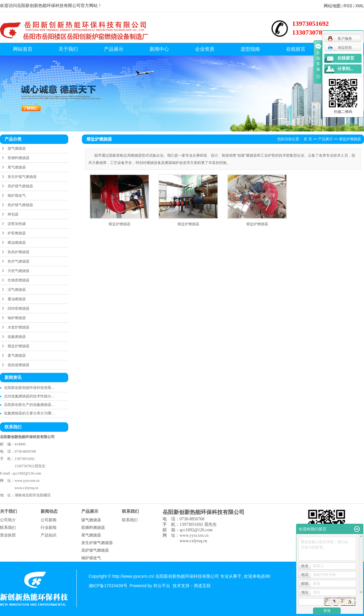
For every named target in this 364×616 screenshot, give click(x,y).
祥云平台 (162, 586)
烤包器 (13, 214)
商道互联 (202, 586)
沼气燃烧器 (17, 290)
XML (360, 6)
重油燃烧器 (17, 299)
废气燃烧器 (17, 356)
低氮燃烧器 (17, 337)
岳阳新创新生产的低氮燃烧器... (29, 405)
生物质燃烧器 (19, 280)
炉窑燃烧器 (17, 233)
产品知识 (49, 535)
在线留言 (296, 49)
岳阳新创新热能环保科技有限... (29, 388)
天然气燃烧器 (19, 271)
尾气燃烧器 (17, 167)
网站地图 (332, 6)
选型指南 (250, 49)
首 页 (308, 139)
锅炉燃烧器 (17, 318)
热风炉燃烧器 (19, 252)
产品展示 (114, 49)
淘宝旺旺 (340, 48)
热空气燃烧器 (19, 261)
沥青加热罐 (17, 224)
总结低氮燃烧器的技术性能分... (29, 396)
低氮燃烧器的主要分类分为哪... (29, 413)
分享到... (345, 69)
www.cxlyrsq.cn (26, 488)
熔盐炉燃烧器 (19, 346)
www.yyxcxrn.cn (27, 481)
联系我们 (8, 528)
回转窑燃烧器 (19, 308)
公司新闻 (49, 520)
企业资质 (205, 49)
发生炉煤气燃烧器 (22, 177)
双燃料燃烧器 (19, 158)
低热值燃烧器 (19, 365)
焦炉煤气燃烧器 (20, 205)
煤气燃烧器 (17, 148)
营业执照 (8, 535)
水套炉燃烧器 (19, 327)
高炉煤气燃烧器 (20, 186)
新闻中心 (159, 49)
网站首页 (23, 49)
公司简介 (8, 520)
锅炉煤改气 (17, 196)
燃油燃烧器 (17, 243)
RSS (348, 6)
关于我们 (68, 49)
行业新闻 (49, 528)
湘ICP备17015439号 (108, 586)
